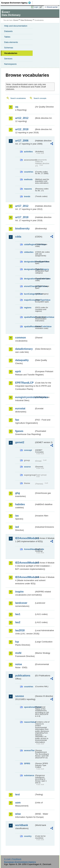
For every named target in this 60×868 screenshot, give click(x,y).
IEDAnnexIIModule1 (25, 538)
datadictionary (24, 349)
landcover (21, 603)
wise (18, 814)
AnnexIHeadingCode (29, 549)
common (21, 338)
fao (17, 420)
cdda (18, 237)
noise (19, 664)
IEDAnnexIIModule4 (25, 577)
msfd (18, 653)
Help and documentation (16, 26)
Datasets (8, 31)
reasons (28, 189)
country (28, 836)
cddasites (29, 252)
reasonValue (29, 722)
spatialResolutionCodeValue (29, 326)
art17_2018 (22, 217)
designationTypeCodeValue (29, 279)
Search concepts (40, 98)
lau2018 (20, 630)
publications (23, 676)
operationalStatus (29, 707)
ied (17, 527)
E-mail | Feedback (13, 859)
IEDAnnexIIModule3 (25, 563)
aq (17, 107)
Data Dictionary (26, 20)
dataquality (22, 360)
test (17, 794)
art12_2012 (22, 118)
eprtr (18, 371)
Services (8, 59)
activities (28, 152)
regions (28, 308)
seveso (20, 696)
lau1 (18, 614)
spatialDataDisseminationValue (29, 317)
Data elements (11, 42)
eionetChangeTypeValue (29, 286)
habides (20, 504)
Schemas (9, 48)
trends (27, 196)
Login (36, 7)
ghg (18, 493)
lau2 (18, 622)
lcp (17, 642)
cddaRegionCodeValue (29, 244)
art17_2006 (22, 141)
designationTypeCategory (29, 269)
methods (28, 179)
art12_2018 (22, 129)
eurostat (20, 408)
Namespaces (10, 64)
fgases (19, 431)
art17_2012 (22, 206)
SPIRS (27, 763)
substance (29, 775)
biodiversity (22, 229)
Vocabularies (11, 53)
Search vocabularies (18, 98)
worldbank (22, 825)
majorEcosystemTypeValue (29, 300)
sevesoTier (29, 750)
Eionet (16, 20)
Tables (7, 37)
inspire (19, 592)
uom (18, 803)
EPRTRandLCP (24, 383)
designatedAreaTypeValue (29, 262)
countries (29, 172)
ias (17, 516)
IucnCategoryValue (29, 294)
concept (28, 450)
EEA (17, 3)
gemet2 (20, 442)
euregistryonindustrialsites (25, 397)
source (27, 467)
